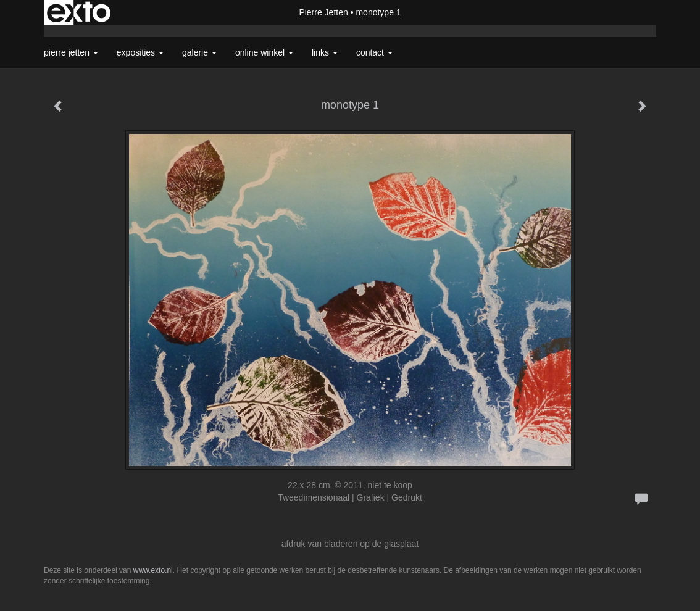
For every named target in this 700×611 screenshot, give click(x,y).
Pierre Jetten (323, 12)
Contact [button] (374, 52)
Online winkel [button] (264, 52)
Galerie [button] (199, 52)
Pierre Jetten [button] (71, 52)
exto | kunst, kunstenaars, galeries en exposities (79, 12)
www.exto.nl (153, 570)
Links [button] (325, 52)
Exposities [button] (140, 52)
